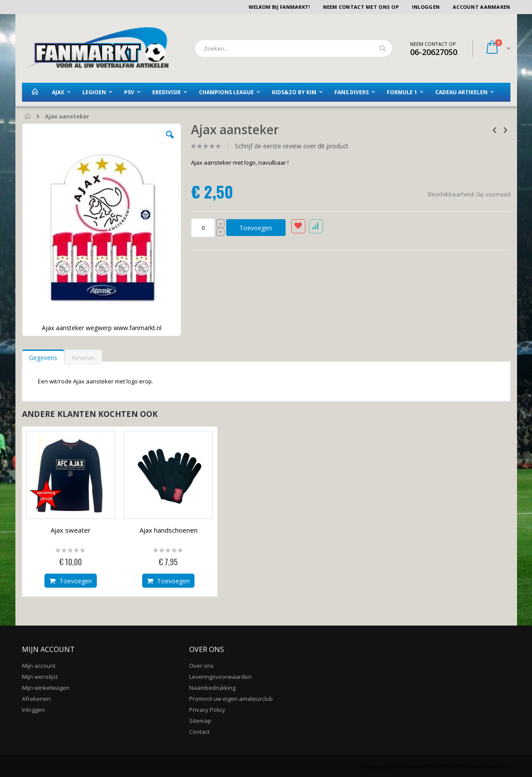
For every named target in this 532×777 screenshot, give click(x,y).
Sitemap (200, 721)
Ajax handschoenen (169, 530)
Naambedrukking (212, 688)
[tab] (43, 356)
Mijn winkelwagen (46, 688)
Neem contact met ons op (361, 7)
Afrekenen (36, 699)
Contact (199, 732)
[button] (170, 141)
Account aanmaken (481, 7)
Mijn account (39, 666)
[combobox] (294, 48)
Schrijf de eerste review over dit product (292, 146)
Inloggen (426, 7)
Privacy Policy (207, 710)
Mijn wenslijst (40, 677)
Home (28, 117)
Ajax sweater (71, 530)
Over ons (202, 666)
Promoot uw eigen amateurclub (231, 699)
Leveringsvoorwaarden (220, 677)
